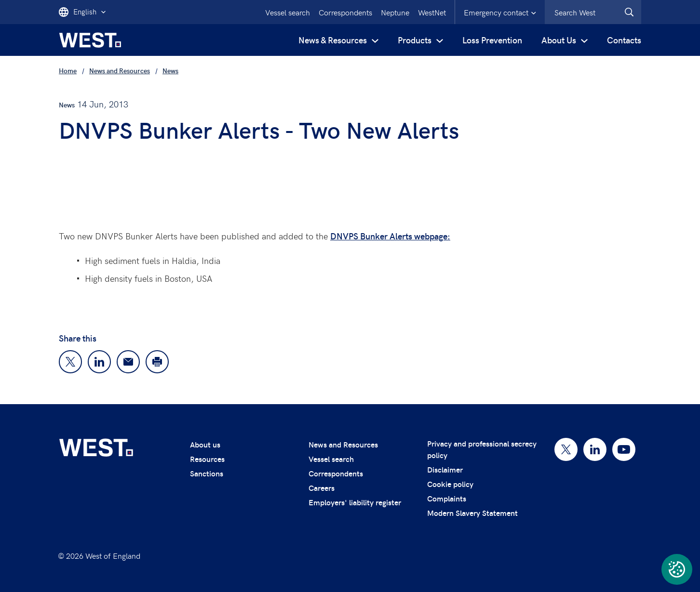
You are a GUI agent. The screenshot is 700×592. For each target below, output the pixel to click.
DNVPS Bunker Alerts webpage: (390, 236)
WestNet (432, 12)
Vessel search (288, 12)
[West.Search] (629, 12)
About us (205, 444)
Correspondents (345, 12)
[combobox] (593, 12)
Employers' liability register (355, 502)
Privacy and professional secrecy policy (482, 449)
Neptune (395, 12)
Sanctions (207, 473)
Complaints (447, 498)
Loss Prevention (492, 40)
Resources (207, 459)
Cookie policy (450, 484)
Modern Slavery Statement (472, 513)
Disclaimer (445, 469)
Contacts (624, 40)
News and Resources (343, 444)
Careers (322, 488)
